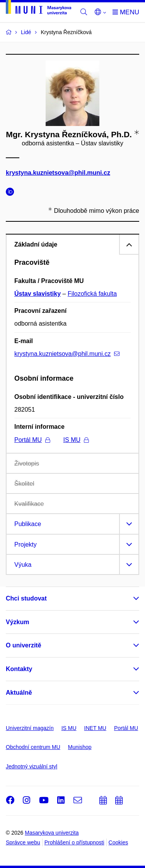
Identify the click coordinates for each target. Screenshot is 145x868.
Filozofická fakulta (92, 294)
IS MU (76, 440)
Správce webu (23, 842)
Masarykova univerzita (52, 833)
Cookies (119, 842)
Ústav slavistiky (38, 294)
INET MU (95, 728)
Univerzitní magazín (30, 728)
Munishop (80, 747)
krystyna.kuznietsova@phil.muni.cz (58, 173)
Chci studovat (26, 598)
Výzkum (17, 622)
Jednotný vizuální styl (32, 766)
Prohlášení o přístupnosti (74, 842)
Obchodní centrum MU (33, 747)
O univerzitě (24, 645)
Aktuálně (19, 693)
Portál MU (32, 440)
